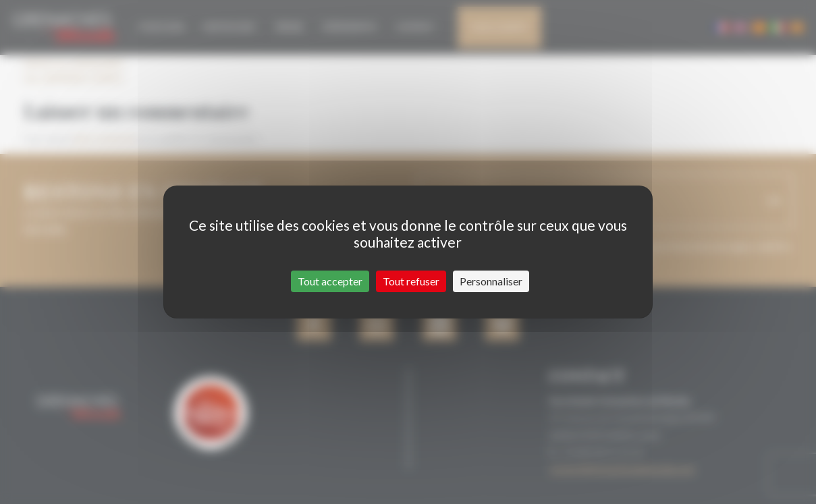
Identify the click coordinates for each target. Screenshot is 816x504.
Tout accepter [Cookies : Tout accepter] (330, 281)
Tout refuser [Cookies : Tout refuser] (411, 281)
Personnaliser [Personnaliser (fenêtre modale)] (491, 281)
